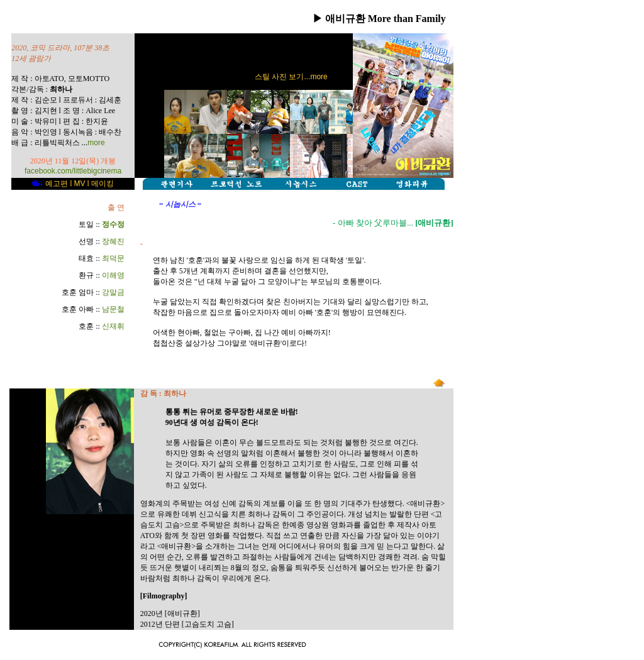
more (96, 143)
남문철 (113, 309)
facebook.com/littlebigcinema (73, 171)
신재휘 (113, 326)
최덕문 (113, 258)
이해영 (113, 275)
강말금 (113, 292)
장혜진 (113, 241)
